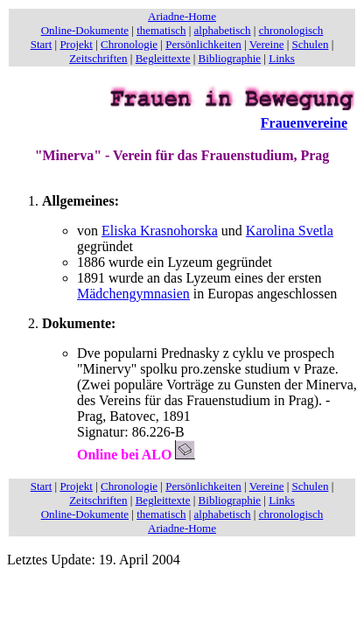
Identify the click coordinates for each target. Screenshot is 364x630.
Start (42, 44)
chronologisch (291, 30)
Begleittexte (163, 58)
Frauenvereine (304, 123)
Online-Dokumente (85, 30)
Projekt (76, 44)
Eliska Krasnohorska (160, 231)
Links (282, 58)
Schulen (311, 44)
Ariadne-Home (182, 16)
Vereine (267, 44)
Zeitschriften (98, 58)
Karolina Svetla (290, 231)
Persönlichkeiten (203, 44)
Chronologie (129, 44)
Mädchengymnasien (133, 294)
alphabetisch (223, 30)
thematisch (161, 30)
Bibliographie (230, 58)
